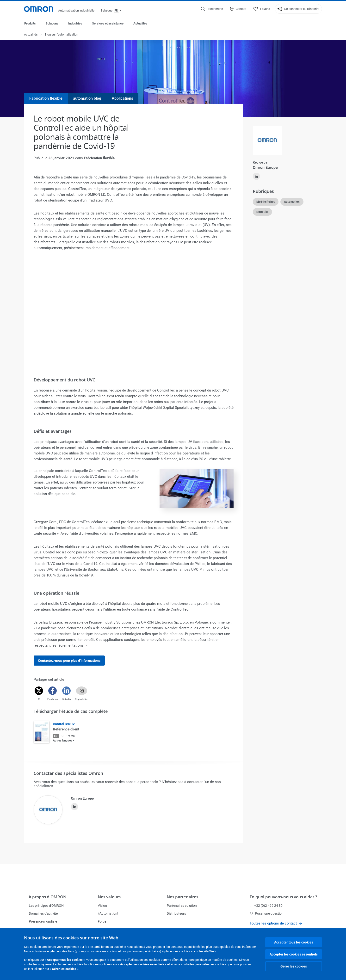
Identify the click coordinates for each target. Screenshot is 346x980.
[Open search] (212, 9)
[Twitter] (39, 691)
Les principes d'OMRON (46, 906)
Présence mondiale (43, 921)
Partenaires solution (182, 906)
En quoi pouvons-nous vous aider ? (283, 897)
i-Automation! (108, 913)
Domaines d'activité (43, 913)
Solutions (52, 23)
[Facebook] (53, 691)
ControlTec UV (64, 724)
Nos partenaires (182, 897)
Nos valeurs (109, 897)
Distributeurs (176, 913)
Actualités (140, 23)
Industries (75, 23)
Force (102, 921)
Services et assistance (108, 23)
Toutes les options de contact (276, 923)
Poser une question (267, 913)
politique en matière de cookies (216, 960)
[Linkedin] (66, 691)
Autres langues (62, 741)
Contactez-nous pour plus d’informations (69, 661)
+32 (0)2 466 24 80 (266, 906)
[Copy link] (82, 691)
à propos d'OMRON (48, 897)
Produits (30, 23)
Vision (102, 906)
